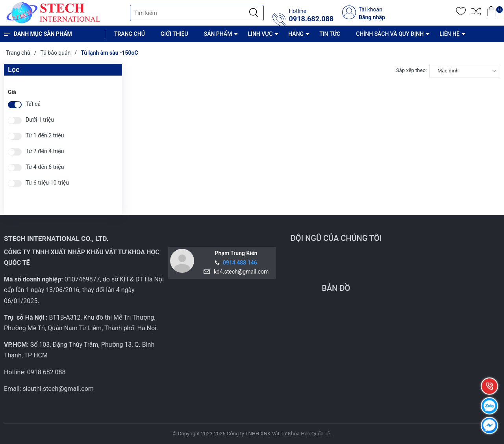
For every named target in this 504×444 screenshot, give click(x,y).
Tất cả (33, 104)
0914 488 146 (240, 263)
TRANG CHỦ (130, 34)
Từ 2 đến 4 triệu (45, 151)
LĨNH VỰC (260, 34)
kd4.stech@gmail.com (240, 272)
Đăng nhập (372, 17)
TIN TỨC (330, 34)
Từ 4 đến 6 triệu (45, 167)
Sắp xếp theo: (411, 70)
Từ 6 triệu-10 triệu (47, 183)
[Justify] (254, 13)
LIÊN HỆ (449, 34)
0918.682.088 (311, 19)
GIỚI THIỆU (174, 34)
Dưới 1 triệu (40, 120)
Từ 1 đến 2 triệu (45, 136)
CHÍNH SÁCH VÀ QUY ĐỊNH (390, 34)
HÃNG (296, 34)
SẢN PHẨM (218, 34)
